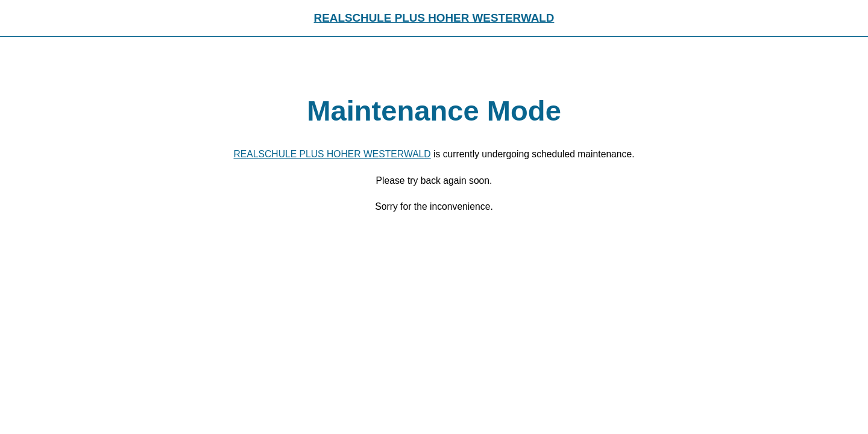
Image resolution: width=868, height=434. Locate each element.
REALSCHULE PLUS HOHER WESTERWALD (434, 18)
